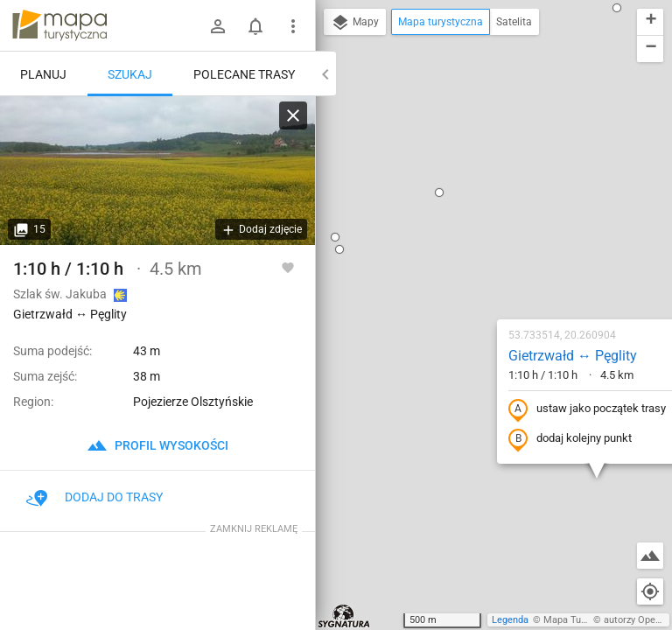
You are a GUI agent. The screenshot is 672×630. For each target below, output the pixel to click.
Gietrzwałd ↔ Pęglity (469, 185)
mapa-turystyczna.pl (59, 25)
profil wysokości (157, 445)
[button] (477, 575)
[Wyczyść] (293, 115)
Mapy (355, 23)
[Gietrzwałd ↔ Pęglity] (157, 171)
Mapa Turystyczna (583, 620)
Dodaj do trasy (94, 497)
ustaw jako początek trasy (484, 239)
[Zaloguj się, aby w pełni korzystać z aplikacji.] (288, 267)
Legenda (510, 620)
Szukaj (130, 74)
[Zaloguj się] (218, 26)
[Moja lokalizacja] (650, 591)
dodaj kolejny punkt (467, 269)
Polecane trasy (244, 74)
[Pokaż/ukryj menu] (293, 26)
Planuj (43, 74)
